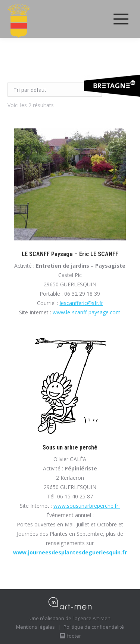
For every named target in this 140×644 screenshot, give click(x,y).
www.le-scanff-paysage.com (87, 312)
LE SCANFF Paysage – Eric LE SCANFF (70, 254)
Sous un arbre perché (70, 447)
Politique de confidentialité (94, 627)
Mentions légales (35, 627)
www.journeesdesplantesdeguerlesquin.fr (70, 552)
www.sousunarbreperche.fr (87, 506)
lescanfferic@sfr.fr (81, 303)
